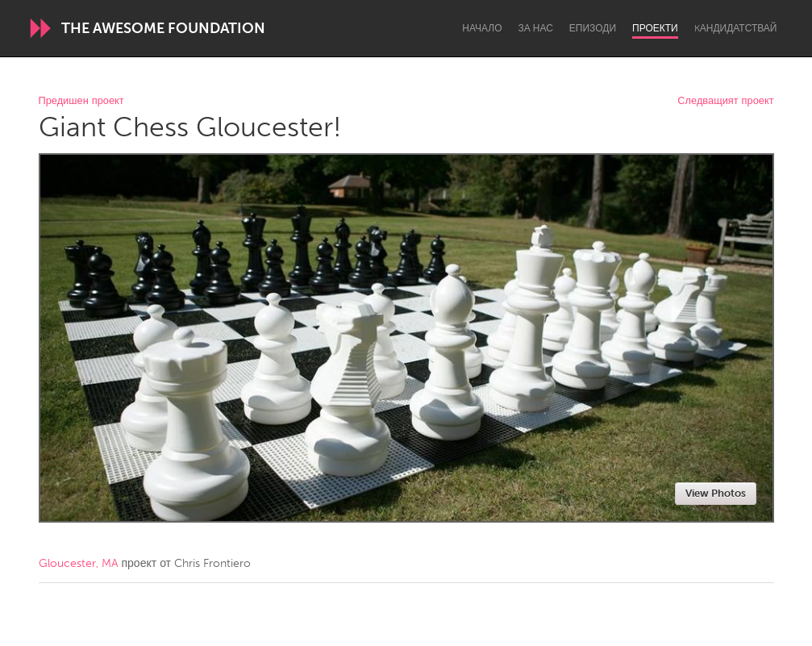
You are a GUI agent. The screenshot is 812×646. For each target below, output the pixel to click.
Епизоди (593, 28)
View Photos (716, 493)
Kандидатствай (736, 28)
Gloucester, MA (79, 563)
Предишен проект (81, 101)
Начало (482, 28)
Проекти (655, 28)
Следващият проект (725, 101)
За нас (536, 28)
